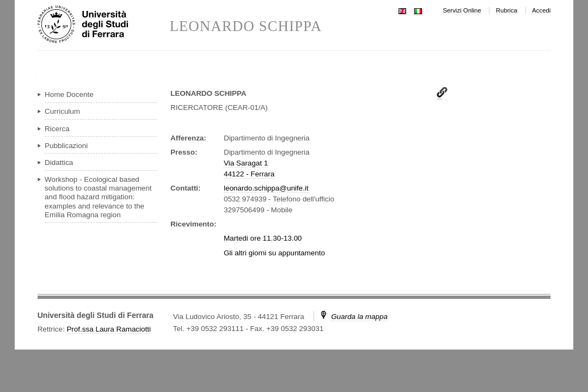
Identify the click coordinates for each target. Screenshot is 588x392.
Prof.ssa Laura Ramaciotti (109, 329)
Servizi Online (462, 10)
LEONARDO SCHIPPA (246, 26)
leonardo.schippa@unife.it (266, 188)
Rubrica (507, 10)
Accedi (541, 10)
